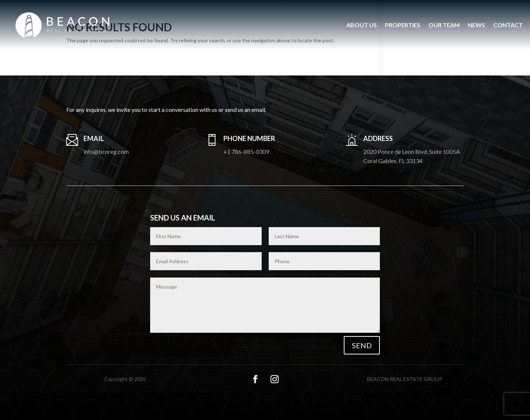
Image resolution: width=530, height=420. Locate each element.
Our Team (444, 25)
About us (362, 25)
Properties (403, 25)
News (476, 25)
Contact (508, 25)
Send (362, 345)
